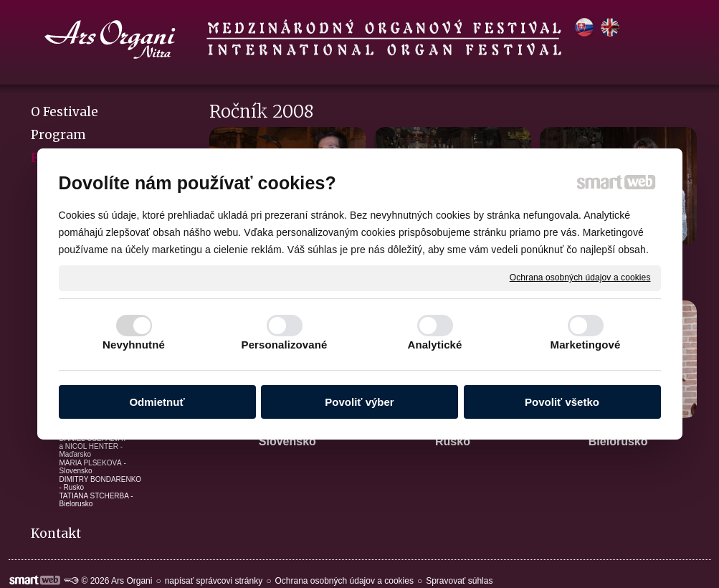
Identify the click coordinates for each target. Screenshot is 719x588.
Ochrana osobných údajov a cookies (580, 278)
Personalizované (285, 345)
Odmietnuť (157, 402)
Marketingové (586, 345)
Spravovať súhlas (459, 581)
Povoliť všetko (562, 402)
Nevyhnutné (134, 345)
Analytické (434, 345)
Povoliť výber (359, 402)
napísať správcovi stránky (214, 581)
